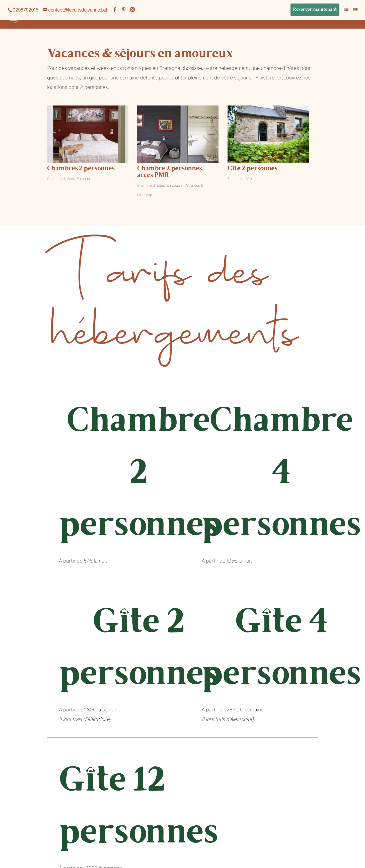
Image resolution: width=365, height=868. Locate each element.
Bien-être (248, 18)
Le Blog (304, 18)
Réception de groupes (201, 18)
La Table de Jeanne (142, 18)
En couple (85, 179)
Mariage (275, 18)
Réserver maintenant (315, 10)
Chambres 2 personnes (81, 169)
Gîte (249, 179)
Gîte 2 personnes (252, 169)
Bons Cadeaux (341, 18)
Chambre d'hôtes (61, 179)
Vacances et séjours (84, 18)
